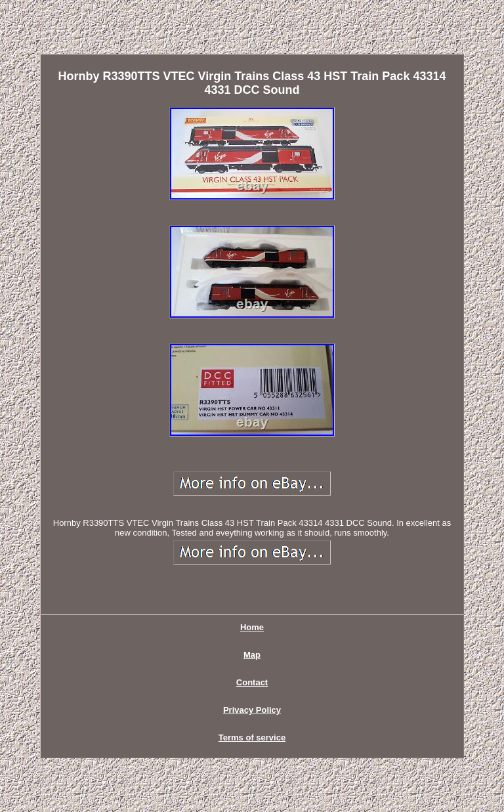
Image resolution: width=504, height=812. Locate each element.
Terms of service (252, 737)
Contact (252, 682)
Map (252, 655)
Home (252, 627)
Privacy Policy (252, 710)
